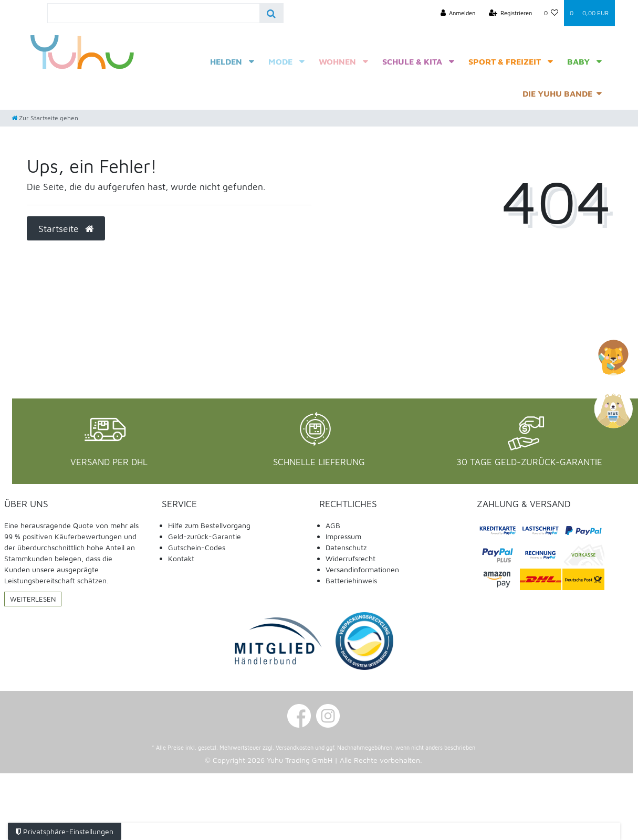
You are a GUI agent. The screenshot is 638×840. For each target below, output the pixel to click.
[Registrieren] (511, 13)
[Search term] (154, 13)
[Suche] (271, 13)
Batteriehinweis (351, 580)
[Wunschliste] (551, 13)
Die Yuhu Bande (557, 93)
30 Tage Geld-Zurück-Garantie (529, 462)
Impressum (343, 536)
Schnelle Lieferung (319, 462)
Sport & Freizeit (505, 61)
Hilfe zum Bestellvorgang (209, 525)
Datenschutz (346, 547)
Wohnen (337, 61)
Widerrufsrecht (351, 558)
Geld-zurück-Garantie (205, 536)
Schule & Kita (412, 61)
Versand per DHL (109, 462)
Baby (578, 61)
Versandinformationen (362, 569)
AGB (333, 525)
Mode (280, 61)
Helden (226, 61)
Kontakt (181, 558)
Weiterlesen (33, 599)
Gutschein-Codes (197, 547)
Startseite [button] (66, 229)
